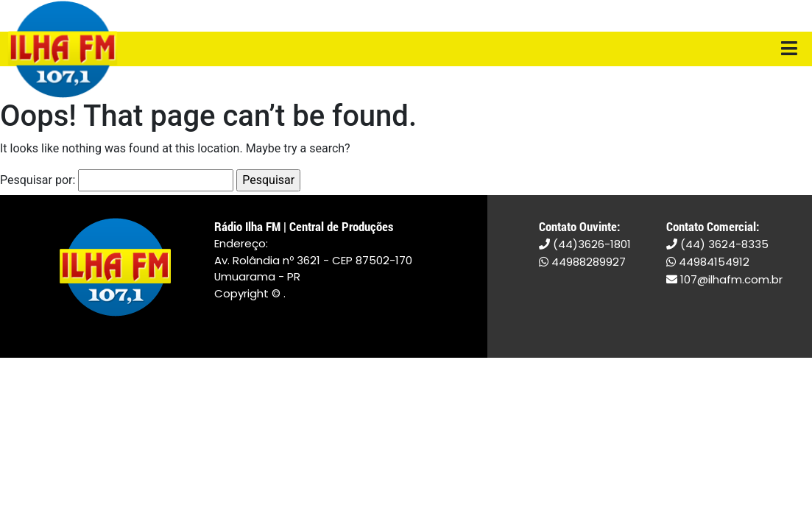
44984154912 (708, 262)
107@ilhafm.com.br (724, 279)
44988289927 (582, 262)
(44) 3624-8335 (717, 244)
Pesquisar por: (38, 180)
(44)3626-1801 (585, 244)
